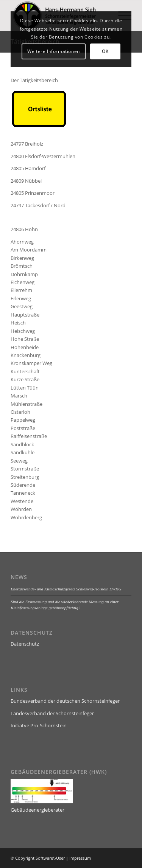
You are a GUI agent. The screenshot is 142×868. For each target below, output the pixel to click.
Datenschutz (25, 644)
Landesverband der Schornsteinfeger (52, 713)
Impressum (80, 858)
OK (105, 51)
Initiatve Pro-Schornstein (39, 725)
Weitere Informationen (54, 51)
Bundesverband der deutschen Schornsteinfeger (65, 701)
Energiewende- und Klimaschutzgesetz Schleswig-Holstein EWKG (66, 589)
